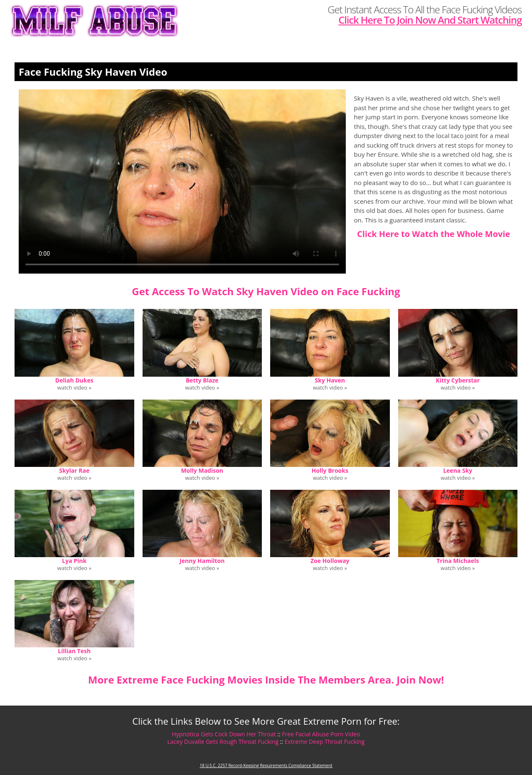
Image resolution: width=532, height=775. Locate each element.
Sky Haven (330, 380)
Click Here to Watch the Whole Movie (433, 234)
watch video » (74, 388)
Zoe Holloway (330, 561)
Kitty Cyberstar (458, 380)
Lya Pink (74, 561)
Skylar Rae (74, 470)
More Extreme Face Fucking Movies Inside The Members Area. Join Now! (266, 680)
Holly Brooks (330, 470)
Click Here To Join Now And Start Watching (430, 20)
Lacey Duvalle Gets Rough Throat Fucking (223, 742)
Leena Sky (458, 470)
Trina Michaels (458, 561)
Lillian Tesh (74, 651)
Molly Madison (202, 470)
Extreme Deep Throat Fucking (325, 742)
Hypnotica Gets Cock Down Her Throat (224, 734)
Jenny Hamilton (202, 561)
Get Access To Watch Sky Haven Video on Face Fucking (266, 291)
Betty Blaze (202, 380)
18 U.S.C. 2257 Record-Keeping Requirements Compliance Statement (266, 765)
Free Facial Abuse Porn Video (321, 734)
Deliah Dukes (74, 380)
